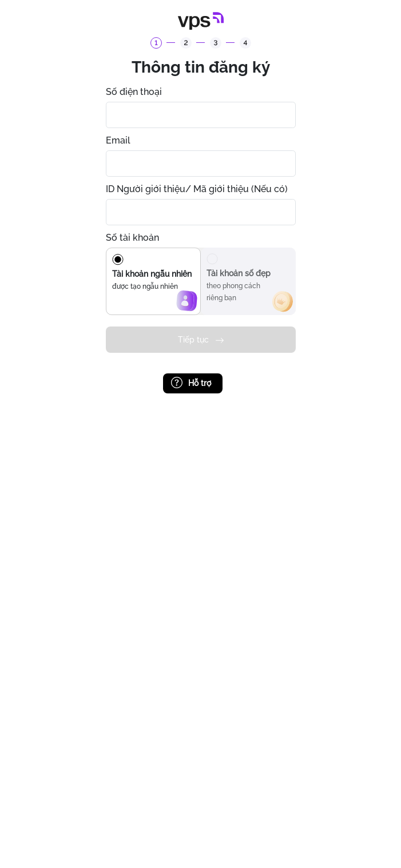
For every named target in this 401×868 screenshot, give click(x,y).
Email (118, 140)
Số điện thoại (134, 92)
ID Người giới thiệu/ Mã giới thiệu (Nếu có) (197, 189)
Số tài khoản (132, 238)
